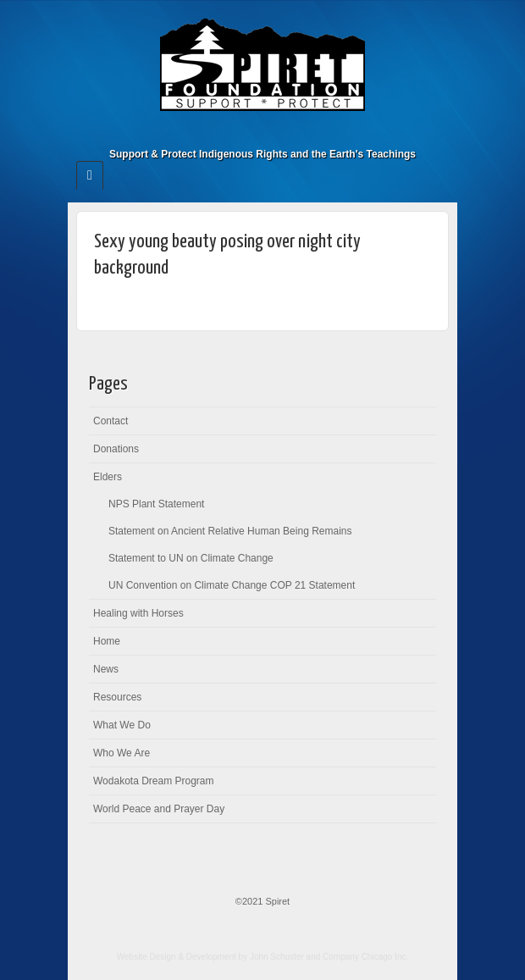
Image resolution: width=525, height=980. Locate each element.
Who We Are (122, 753)
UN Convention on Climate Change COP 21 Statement (232, 585)
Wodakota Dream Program (154, 781)
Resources (117, 697)
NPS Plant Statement (156, 504)
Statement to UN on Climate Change (191, 558)
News (106, 669)
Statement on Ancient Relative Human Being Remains (230, 531)
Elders (108, 477)
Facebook (263, 130)
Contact (111, 421)
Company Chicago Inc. (365, 957)
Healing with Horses (138, 613)
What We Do (122, 725)
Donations (116, 449)
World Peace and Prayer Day (159, 809)
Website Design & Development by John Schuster (210, 957)
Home (107, 641)
